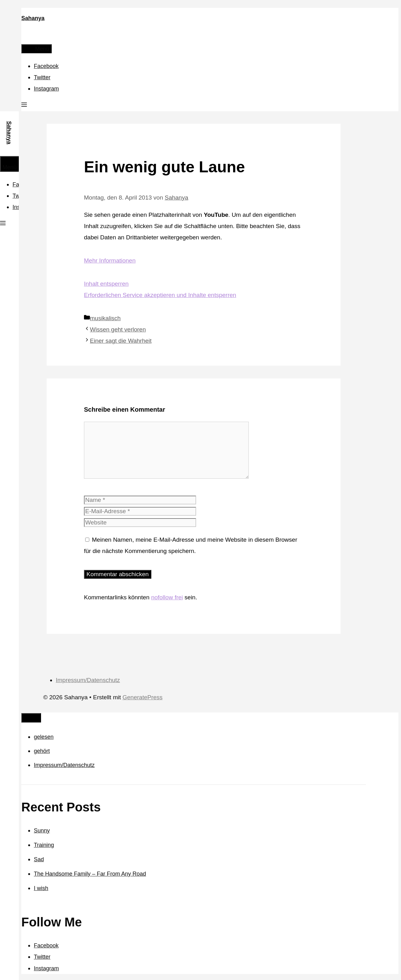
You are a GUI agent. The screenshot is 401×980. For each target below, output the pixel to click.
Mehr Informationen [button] (110, 261)
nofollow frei (167, 597)
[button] (24, 106)
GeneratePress (143, 697)
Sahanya (33, 18)
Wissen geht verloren (118, 329)
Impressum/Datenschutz (88, 680)
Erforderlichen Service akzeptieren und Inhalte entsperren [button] (160, 295)
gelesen (44, 737)
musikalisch (105, 318)
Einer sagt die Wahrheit (121, 341)
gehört (42, 751)
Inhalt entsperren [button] (106, 284)
